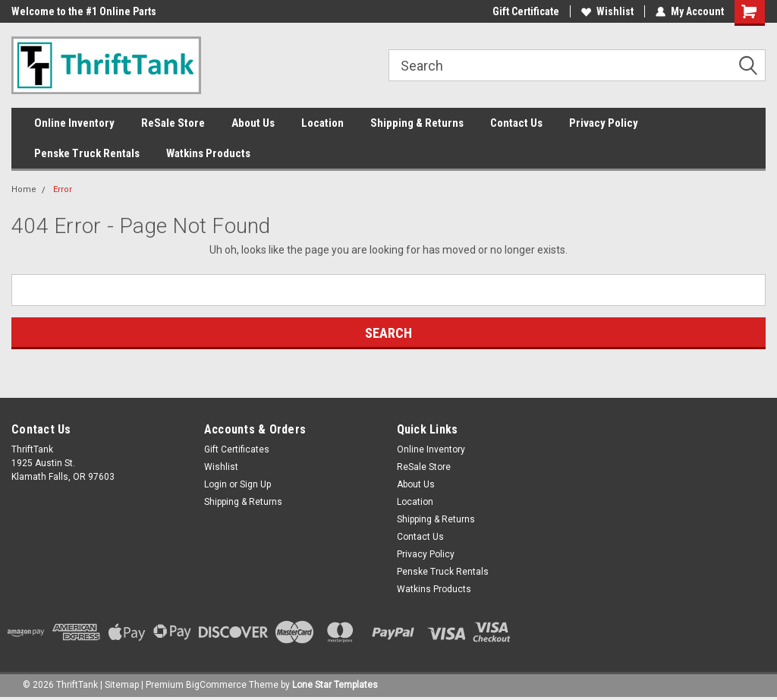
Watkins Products (208, 153)
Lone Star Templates (335, 685)
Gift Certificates (237, 449)
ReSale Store (173, 123)
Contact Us (516, 123)
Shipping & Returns (417, 123)
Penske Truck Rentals (87, 153)
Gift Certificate (526, 11)
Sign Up (255, 484)
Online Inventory (74, 123)
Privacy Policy (604, 123)
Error (63, 189)
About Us (253, 123)
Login (215, 484)
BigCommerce (216, 685)
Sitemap (122, 685)
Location (322, 123)
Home (24, 189)
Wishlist (607, 11)
